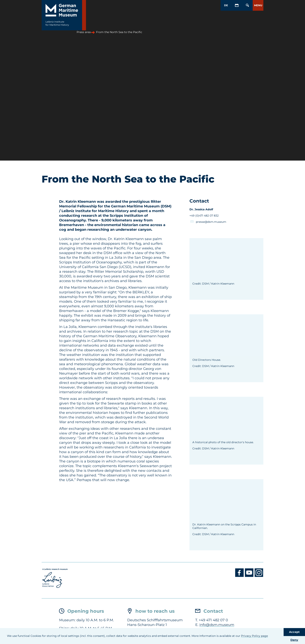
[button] (258, 5)
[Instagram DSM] (259, 576)
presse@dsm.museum (211, 222)
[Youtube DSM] (250, 576)
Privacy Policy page (254, 636)
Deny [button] (294, 640)
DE (226, 5)
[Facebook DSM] (240, 576)
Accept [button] (294, 632)
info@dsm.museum (217, 625)
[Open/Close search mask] (247, 5)
